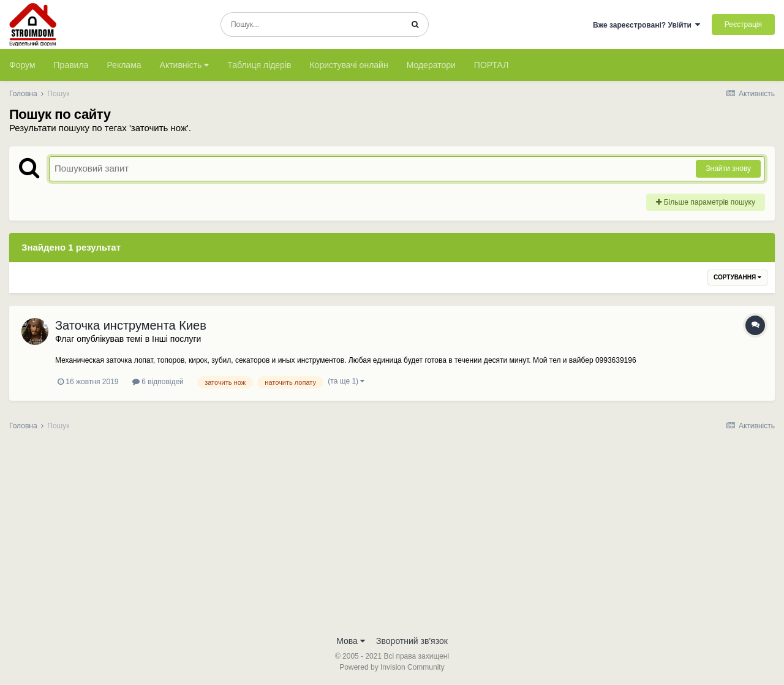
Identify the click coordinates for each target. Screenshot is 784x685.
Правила (71, 65)
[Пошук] (311, 25)
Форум (22, 65)
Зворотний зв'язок (412, 641)
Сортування (737, 277)
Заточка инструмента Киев (131, 325)
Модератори (431, 65)
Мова (351, 641)
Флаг (65, 339)
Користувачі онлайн (349, 65)
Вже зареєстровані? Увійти (647, 25)
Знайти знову (728, 168)
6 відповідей (158, 382)
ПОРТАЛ (492, 65)
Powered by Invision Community (392, 667)
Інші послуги (176, 339)
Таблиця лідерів (259, 65)
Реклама (124, 65)
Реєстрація (743, 25)
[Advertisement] (392, 537)
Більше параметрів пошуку (706, 202)
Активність (185, 65)
